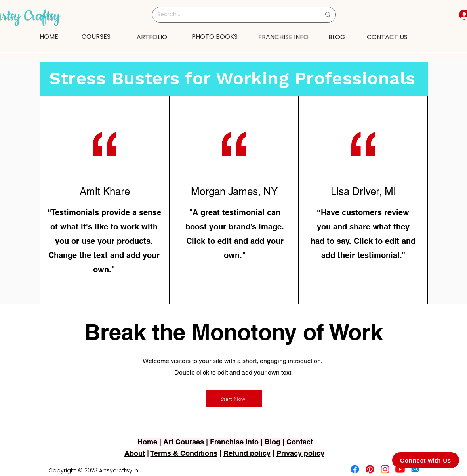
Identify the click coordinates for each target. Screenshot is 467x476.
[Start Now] (234, 399)
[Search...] (233, 15)
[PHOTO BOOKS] (215, 36)
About (135, 453)
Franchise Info (234, 442)
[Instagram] (385, 469)
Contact (300, 442)
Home (147, 442)
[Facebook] (355, 469)
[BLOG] (337, 37)
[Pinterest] (370, 469)
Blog (273, 442)
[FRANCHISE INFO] (284, 37)
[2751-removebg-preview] (415, 469)
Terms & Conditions (184, 453)
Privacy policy (300, 453)
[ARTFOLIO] (152, 37)
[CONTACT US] (387, 37)
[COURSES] (96, 36)
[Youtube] (400, 469)
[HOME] (49, 36)
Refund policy (247, 453)
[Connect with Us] (426, 460)
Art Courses (184, 442)
